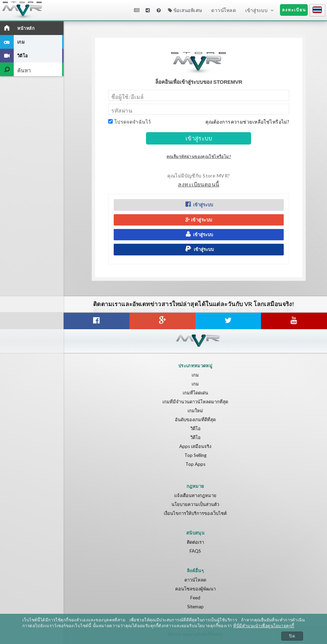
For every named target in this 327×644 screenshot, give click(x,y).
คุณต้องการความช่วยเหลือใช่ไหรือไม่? (247, 122)
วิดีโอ (195, 428)
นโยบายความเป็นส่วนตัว (195, 504)
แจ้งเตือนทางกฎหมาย (195, 495)
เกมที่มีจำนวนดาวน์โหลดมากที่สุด (195, 402)
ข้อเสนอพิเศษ (185, 10)
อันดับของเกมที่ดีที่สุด (195, 419)
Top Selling (195, 455)
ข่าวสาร (137, 10)
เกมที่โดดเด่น (195, 393)
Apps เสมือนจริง (195, 446)
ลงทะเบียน (294, 10)
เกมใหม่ (195, 411)
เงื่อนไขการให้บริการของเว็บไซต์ (195, 513)
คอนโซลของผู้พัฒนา (195, 589)
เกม (195, 375)
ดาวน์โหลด (223, 10)
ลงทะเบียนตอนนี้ (199, 184)
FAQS (195, 551)
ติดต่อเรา (195, 542)
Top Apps (195, 464)
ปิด (292, 636)
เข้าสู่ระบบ (256, 10)
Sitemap (195, 607)
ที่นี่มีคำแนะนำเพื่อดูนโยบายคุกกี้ (264, 626)
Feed (195, 598)
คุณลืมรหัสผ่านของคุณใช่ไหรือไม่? (199, 156)
